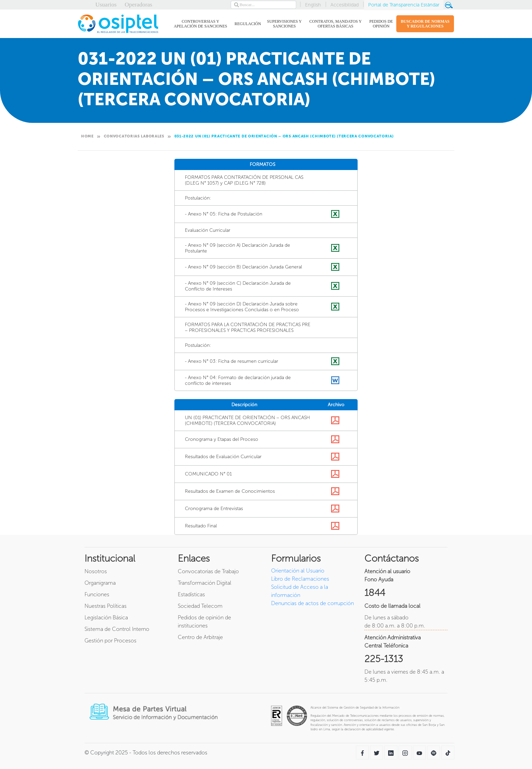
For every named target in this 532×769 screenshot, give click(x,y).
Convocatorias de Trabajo (208, 571)
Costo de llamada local (392, 606)
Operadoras (139, 4)
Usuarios (106, 4)
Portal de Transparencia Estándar (404, 5)
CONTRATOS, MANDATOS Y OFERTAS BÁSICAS (335, 24)
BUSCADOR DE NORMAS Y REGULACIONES (425, 24)
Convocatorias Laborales (134, 136)
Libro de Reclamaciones (300, 579)
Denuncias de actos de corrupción (312, 603)
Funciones (97, 594)
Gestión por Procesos (110, 641)
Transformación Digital (205, 583)
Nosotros (96, 571)
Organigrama (100, 583)
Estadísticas (191, 594)
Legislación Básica (106, 617)
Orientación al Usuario (298, 571)
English (313, 5)
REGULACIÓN (248, 25)
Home (87, 136)
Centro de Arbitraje (200, 637)
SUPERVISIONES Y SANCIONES (284, 24)
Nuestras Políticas (106, 606)
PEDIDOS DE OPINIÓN (381, 24)
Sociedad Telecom (200, 606)
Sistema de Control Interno (117, 629)
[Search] (263, 5)
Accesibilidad (345, 5)
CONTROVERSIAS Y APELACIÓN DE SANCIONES (199, 24)
